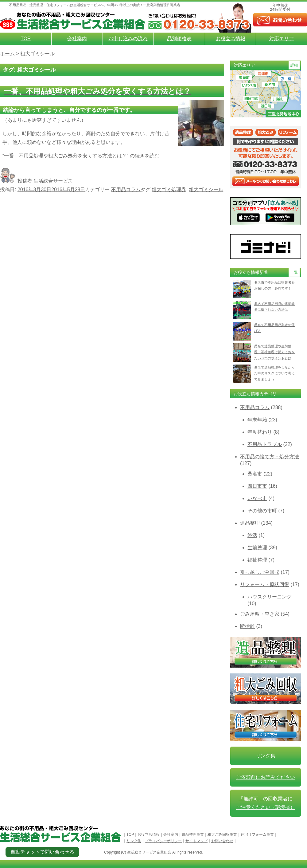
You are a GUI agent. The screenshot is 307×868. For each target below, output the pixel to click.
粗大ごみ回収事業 (222, 834)
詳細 (294, 65)
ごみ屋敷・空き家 (260, 614)
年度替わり (260, 432)
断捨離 (247, 626)
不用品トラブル (265, 444)
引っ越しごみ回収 (260, 572)
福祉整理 (257, 560)
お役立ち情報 (231, 39)
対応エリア (282, 39)
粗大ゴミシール (206, 189)
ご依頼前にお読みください (266, 777)
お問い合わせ (222, 841)
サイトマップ (196, 841)
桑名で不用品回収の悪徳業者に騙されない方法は (274, 307)
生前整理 (257, 548)
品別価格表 (179, 39)
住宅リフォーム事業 (257, 834)
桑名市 (255, 474)
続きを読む (81, 156)
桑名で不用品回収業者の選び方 (274, 328)
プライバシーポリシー (163, 841)
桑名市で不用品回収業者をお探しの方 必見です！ (274, 285)
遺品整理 (250, 523)
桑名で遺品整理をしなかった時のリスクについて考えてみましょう (274, 373)
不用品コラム (126, 189)
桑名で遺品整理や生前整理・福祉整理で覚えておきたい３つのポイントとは (274, 352)
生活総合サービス (53, 181)
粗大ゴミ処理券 (169, 189)
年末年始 (257, 420)
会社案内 (77, 39)
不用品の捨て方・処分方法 (270, 457)
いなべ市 (257, 498)
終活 (252, 535)
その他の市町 (262, 511)
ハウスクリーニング (270, 597)
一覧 (294, 272)
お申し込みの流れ (128, 39)
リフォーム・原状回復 (265, 584)
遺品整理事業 (193, 834)
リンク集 (266, 756)
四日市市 (257, 486)
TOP (26, 39)
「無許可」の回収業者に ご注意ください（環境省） (266, 803)
